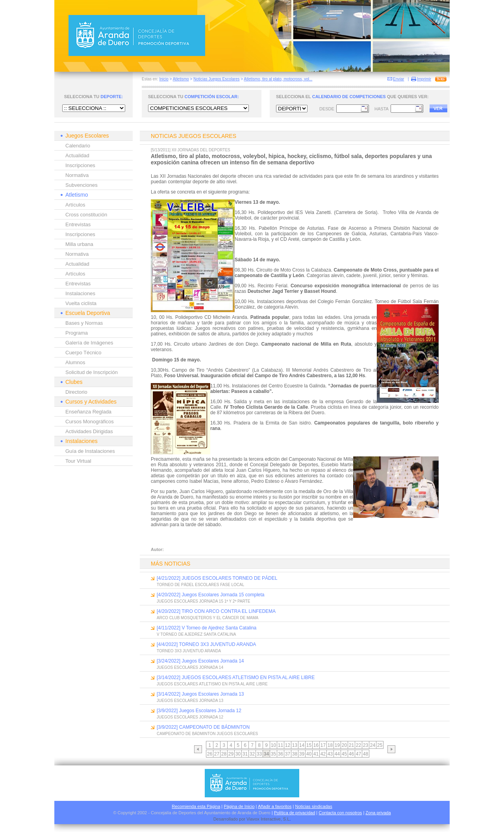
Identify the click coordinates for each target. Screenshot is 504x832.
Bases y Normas (84, 323)
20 (344, 745)
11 (281, 745)
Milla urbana (79, 244)
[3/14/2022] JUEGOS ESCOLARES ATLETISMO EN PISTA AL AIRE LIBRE (236, 678)
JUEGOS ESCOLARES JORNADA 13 (190, 701)
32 (252, 754)
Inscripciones (80, 165)
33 (259, 754)
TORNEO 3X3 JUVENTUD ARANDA (189, 651)
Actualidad (77, 155)
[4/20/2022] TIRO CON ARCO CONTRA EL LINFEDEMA (216, 611)
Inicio (164, 79)
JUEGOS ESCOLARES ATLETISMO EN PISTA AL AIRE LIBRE (212, 684)
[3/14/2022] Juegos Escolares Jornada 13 (200, 694)
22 (359, 745)
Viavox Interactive (264, 819)
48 (366, 754)
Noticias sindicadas (314, 806)
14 (302, 745)
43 (330, 754)
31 (245, 754)
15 (309, 745)
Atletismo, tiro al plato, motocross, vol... (278, 79)
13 (295, 745)
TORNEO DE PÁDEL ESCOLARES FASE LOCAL (200, 585)
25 (380, 745)
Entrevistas (78, 224)
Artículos (75, 205)
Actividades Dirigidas (89, 431)
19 (337, 745)
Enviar (398, 79)
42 (323, 754)
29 (231, 754)
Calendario (78, 146)
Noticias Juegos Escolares (216, 79)
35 (273, 754)
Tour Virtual (78, 461)
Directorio (76, 392)
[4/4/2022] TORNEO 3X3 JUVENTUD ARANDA (206, 644)
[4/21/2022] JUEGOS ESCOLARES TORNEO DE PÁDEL (217, 578)
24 (373, 745)
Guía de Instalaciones (90, 451)
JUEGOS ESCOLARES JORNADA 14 (190, 667)
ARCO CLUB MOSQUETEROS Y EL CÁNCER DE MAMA (208, 618)
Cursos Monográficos (90, 422)
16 (316, 745)
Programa (77, 333)
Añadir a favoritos (275, 806)
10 (273, 745)
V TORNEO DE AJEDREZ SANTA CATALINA (196, 634)
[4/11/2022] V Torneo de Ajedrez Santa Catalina (207, 628)
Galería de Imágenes (89, 343)
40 (309, 754)
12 (288, 745)
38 (295, 754)
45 (344, 754)
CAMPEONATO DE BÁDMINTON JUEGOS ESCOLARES (207, 734)
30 (238, 754)
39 (302, 754)
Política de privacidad (295, 813)
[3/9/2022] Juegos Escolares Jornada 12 (199, 711)
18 (330, 745)
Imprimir (424, 79)
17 (323, 745)
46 (351, 754)
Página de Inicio (239, 806)
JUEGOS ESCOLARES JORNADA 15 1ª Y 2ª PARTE (203, 601)
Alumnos (75, 362)
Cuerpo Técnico (83, 353)
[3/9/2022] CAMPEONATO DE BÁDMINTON (203, 727)
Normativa (77, 175)
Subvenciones (82, 185)
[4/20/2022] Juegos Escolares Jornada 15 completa (211, 595)
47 (359, 754)
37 (288, 754)
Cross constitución (86, 215)
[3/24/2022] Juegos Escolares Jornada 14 (200, 661)
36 (281, 754)
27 (217, 754)
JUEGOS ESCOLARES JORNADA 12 (190, 717)
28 (224, 754)
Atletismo (181, 79)
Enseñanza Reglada (88, 412)
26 (210, 754)
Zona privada (378, 813)
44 (337, 754)
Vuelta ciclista (81, 303)
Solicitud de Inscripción (92, 372)
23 (366, 745)
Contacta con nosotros (340, 813)
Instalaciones (80, 293)
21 (351, 745)
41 (316, 754)
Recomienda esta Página (196, 806)
